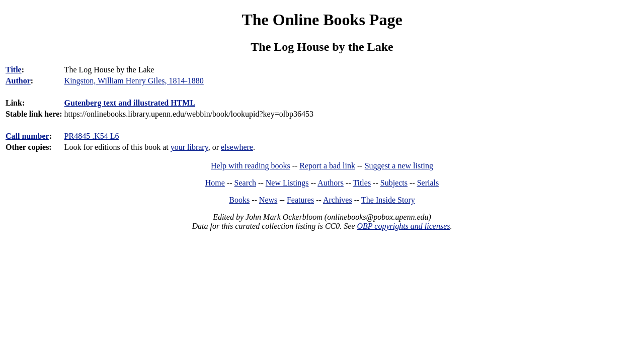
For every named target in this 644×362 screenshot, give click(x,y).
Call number (27, 136)
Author (18, 81)
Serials (428, 183)
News (268, 200)
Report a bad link (327, 166)
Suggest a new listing (399, 166)
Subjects (394, 183)
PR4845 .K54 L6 (92, 136)
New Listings (287, 183)
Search (246, 183)
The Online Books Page (322, 20)
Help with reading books (251, 166)
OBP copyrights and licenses (403, 226)
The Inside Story (388, 200)
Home (215, 183)
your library (189, 147)
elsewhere (237, 147)
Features (300, 200)
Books (239, 200)
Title (14, 70)
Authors (331, 183)
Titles (362, 183)
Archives (338, 200)
